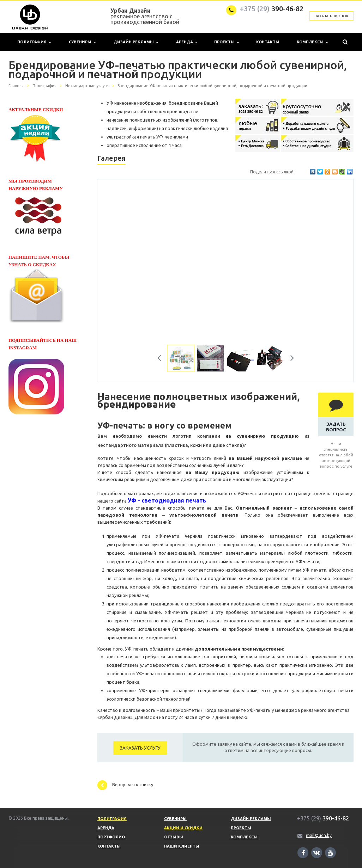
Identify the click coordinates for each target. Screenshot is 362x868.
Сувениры (82, 42)
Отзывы (174, 837)
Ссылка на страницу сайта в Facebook (303, 853)
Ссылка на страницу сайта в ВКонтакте (316, 852)
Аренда (187, 42)
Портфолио (111, 837)
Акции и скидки (183, 828)
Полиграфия (34, 42)
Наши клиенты (182, 846)
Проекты (227, 42)
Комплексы (312, 42)
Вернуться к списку (125, 785)
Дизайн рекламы (136, 42)
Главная (16, 86)
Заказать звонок (331, 16)
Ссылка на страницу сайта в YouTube (330, 853)
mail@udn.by (319, 835)
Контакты (268, 42)
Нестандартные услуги (87, 86)
